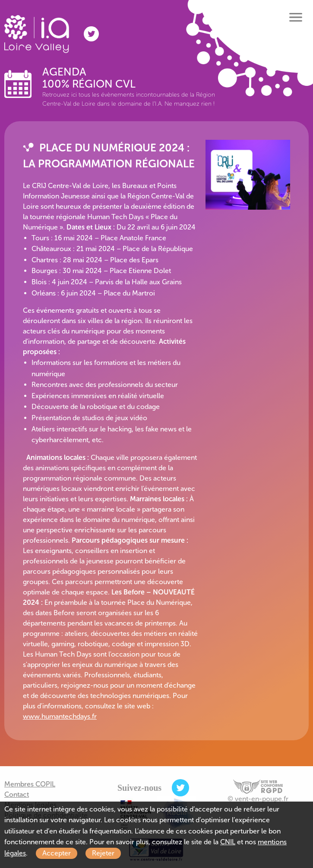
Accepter (57, 853)
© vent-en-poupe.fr (258, 799)
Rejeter (103, 853)
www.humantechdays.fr (60, 716)
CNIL (228, 842)
